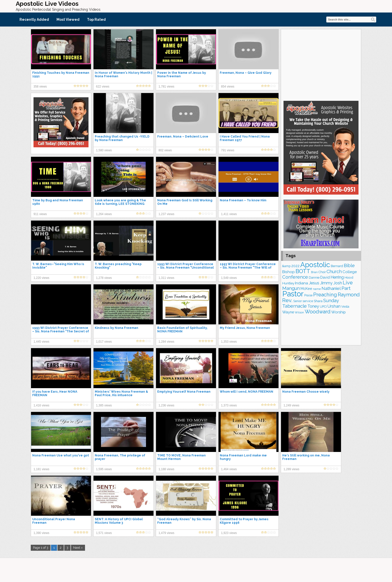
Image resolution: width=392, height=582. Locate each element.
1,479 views (166, 533)
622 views (103, 87)
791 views (228, 150)
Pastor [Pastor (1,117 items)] (293, 294)
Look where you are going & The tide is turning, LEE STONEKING (120, 202)
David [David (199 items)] (325, 277)
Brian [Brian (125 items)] (314, 272)
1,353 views (229, 342)
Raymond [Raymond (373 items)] (349, 295)
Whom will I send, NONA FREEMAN (246, 392)
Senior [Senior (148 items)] (297, 301)
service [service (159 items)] (308, 301)
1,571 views (104, 533)
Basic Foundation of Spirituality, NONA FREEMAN (182, 330)
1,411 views (229, 214)
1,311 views (166, 278)
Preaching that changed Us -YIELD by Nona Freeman (122, 138)
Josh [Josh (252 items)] (338, 283)
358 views (40, 87)
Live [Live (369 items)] (348, 283)
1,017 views (104, 342)
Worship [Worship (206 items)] (338, 312)
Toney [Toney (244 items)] (313, 306)
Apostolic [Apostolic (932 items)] (315, 265)
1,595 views (104, 469)
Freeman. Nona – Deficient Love (183, 137)
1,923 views (229, 533)
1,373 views (229, 405)
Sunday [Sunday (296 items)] (331, 301)
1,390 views (41, 533)
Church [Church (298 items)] (334, 271)
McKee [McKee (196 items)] (306, 288)
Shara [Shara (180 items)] (318, 301)
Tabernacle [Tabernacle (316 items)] (294, 306)
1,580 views (104, 150)
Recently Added (34, 20)
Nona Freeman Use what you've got (61, 455)
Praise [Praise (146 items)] (308, 295)
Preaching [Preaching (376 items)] (325, 295)
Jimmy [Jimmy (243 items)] (326, 283)
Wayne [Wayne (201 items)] (288, 312)
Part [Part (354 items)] (346, 288)
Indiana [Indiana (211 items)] (301, 283)
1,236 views (166, 405)
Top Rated (96, 20)
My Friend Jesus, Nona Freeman (245, 328)
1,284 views (166, 342)
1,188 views (166, 469)
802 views (165, 150)
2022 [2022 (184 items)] (295, 266)
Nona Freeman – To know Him (243, 200)
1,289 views (291, 469)
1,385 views (104, 405)
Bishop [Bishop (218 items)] (288, 272)
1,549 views (229, 278)
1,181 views (41, 469)
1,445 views (41, 342)
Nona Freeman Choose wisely (306, 392)
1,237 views (166, 214)
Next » (78, 548)
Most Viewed (68, 20)
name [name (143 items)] (317, 289)
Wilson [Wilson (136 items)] (299, 312)
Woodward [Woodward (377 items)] (318, 312)
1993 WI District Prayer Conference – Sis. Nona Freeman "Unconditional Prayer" (185, 268)
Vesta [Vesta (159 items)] (345, 307)
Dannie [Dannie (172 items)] (314, 277)
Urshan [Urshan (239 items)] (334, 306)
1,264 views (104, 214)
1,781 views (166, 87)
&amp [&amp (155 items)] (286, 266)
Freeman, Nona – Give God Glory (246, 73)
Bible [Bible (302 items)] (349, 265)
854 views (228, 87)
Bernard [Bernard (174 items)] (337, 266)
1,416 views (41, 405)
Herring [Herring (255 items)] (337, 277)
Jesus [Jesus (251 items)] (314, 283)
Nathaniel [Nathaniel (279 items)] (331, 288)
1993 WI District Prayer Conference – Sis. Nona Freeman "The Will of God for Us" (248, 268)
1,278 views (104, 278)
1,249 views (291, 405)
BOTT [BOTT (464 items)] (303, 271)
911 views (40, 214)
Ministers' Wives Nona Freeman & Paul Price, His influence (121, 393)
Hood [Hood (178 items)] (349, 277)
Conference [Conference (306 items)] (295, 277)
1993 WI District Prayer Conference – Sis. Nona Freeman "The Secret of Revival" (61, 331)
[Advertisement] (321, 64)
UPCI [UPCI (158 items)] (323, 307)
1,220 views (41, 278)
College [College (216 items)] (350, 272)
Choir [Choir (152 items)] (322, 272)
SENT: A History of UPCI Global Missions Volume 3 (119, 521)
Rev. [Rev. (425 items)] (287, 300)
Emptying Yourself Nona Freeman (184, 392)
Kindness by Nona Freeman (116, 328)
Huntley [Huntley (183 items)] (288, 283)
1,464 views (229, 469)
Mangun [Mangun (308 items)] (291, 288)
